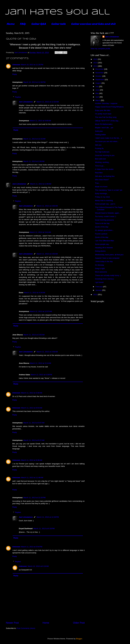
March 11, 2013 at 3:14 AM (40, 363)
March (98, 100)
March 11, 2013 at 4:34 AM (35, 293)
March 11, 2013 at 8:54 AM (32, 408)
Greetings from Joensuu (105, 279)
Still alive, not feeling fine (105, 176)
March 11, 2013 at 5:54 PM (32, 547)
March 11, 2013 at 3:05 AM (34, 335)
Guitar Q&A (39, 24)
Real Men (99, 173)
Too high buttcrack (102, 152)
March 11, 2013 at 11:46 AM (32, 478)
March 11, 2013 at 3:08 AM (47, 352)
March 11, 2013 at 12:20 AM (48, 102)
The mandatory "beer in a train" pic (109, 190)
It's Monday (100, 265)
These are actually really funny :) (108, 275)
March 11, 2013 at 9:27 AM (34, 440)
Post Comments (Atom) (26, 628)
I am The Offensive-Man (105, 241)
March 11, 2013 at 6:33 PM (44, 529)
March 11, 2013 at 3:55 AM (47, 254)
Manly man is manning (104, 200)
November (100, 73)
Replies (18, 97)
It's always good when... (104, 230)
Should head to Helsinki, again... (108, 213)
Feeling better (101, 135)
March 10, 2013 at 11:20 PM (32, 65)
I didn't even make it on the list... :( (108, 138)
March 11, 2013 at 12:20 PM (34, 498)
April (98, 97)
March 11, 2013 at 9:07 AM (34, 423)
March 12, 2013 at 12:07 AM (41, 311)
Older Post (79, 623)
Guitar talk (58, 24)
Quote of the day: (102, 227)
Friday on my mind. (103, 197)
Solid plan (99, 131)
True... (98, 183)
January (99, 290)
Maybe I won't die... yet (104, 128)
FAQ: (23, 24)
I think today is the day (104, 261)
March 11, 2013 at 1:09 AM (41, 184)
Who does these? (102, 180)
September (100, 80)
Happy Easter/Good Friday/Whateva (109, 107)
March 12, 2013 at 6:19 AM (38, 566)
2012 (96, 295)
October (99, 76)
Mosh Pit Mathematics (104, 124)
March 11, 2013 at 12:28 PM (48, 517)
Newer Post (12, 623)
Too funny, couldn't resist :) (106, 216)
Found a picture (101, 234)
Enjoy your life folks (103, 110)
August (98, 83)
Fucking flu (99, 148)
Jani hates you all (57, 12)
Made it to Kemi (101, 187)
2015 (96, 59)
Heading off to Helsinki (104, 248)
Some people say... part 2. (105, 204)
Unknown (16, 65)
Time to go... (100, 166)
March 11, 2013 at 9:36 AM (32, 460)
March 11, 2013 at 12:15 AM (34, 139)
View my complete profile (100, 49)
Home (11, 24)
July (97, 86)
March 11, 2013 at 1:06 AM (34, 161)
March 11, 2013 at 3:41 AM (40, 232)
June (98, 90)
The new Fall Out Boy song (106, 117)
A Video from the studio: (104, 169)
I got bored (99, 282)
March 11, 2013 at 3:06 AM (47, 206)
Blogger (79, 639)
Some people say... (103, 244)
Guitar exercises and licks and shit (93, 24)
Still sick (98, 145)
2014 (96, 63)
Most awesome (101, 272)
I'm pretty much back (103, 114)
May (97, 93)
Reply (15, 74)
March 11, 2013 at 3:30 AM (32, 393)
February (99, 287)
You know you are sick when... (107, 141)
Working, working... (103, 162)
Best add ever (101, 159)
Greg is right (100, 268)
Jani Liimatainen (26, 102)
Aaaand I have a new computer (107, 258)
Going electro (100, 251)
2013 (96, 66)
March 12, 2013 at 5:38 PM (41, 375)
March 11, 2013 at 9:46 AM (40, 121)
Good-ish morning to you (105, 155)
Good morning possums (104, 220)
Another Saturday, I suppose (106, 103)
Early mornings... (102, 193)
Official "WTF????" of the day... (107, 121)
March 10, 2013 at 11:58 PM (34, 82)
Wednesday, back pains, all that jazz (109, 255)
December (100, 69)
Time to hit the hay (102, 223)
